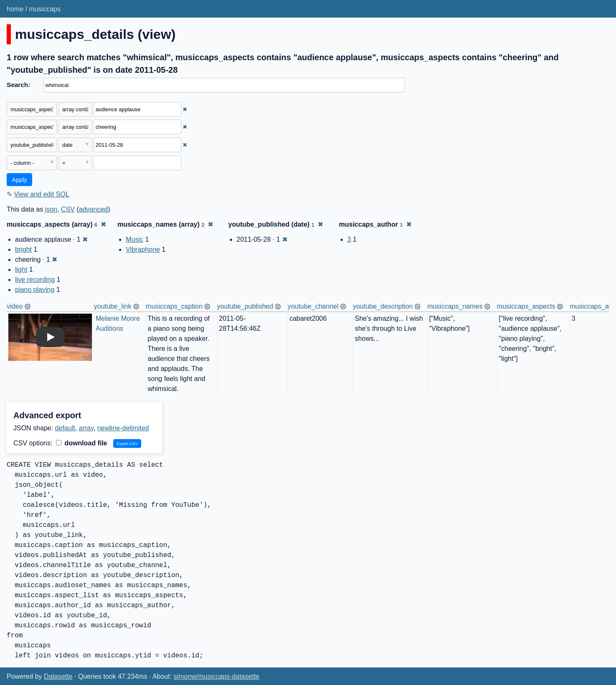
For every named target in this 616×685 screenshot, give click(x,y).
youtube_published (245, 306)
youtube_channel (313, 306)
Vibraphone (143, 249)
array (86, 428)
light (21, 270)
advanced (93, 209)
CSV (68, 209)
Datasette (58, 676)
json (51, 209)
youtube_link (113, 306)
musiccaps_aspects (526, 306)
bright (23, 249)
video (15, 306)
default (65, 428)
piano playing (35, 290)
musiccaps (45, 9)
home (15, 9)
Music (135, 239)
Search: (18, 85)
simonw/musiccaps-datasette (216, 676)
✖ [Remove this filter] (185, 109)
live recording (35, 280)
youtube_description (383, 306)
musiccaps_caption (174, 306)
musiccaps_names (455, 306)
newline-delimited (123, 428)
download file (82, 443)
